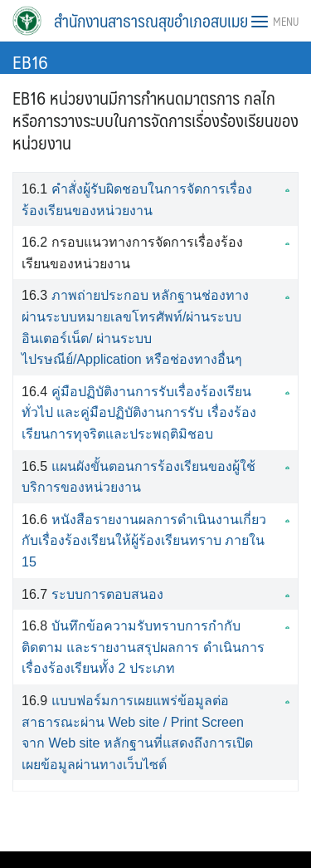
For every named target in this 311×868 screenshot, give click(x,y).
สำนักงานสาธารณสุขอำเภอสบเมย (151, 21)
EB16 (30, 61)
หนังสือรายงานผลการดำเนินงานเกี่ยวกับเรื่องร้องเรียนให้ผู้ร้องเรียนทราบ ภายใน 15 (144, 541)
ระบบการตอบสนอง (107, 594)
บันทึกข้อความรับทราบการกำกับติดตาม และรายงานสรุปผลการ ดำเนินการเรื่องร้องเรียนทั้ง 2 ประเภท (143, 647)
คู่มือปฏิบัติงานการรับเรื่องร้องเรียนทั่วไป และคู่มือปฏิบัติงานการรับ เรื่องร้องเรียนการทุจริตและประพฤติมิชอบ (139, 413)
